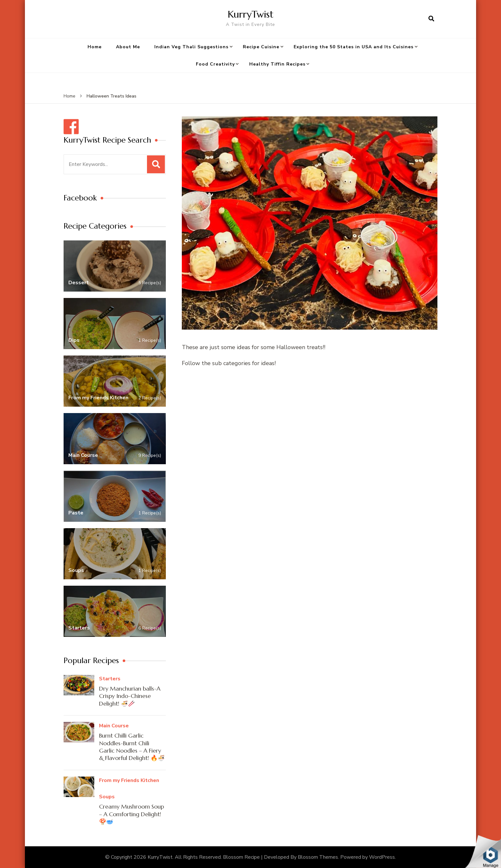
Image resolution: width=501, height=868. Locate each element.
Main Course (114, 726)
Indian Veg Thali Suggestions (191, 47)
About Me (128, 47)
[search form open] (431, 19)
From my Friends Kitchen (129, 780)
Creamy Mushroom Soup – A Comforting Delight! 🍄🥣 (131, 814)
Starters (110, 679)
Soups (107, 797)
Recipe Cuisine (261, 47)
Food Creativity (215, 64)
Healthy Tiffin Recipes (277, 64)
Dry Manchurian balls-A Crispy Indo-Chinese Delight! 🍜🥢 (130, 696)
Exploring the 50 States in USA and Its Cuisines (354, 47)
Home (95, 47)
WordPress (382, 857)
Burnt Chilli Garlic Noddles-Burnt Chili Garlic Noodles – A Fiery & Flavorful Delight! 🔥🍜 (132, 747)
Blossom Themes (318, 857)
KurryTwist (251, 14)
